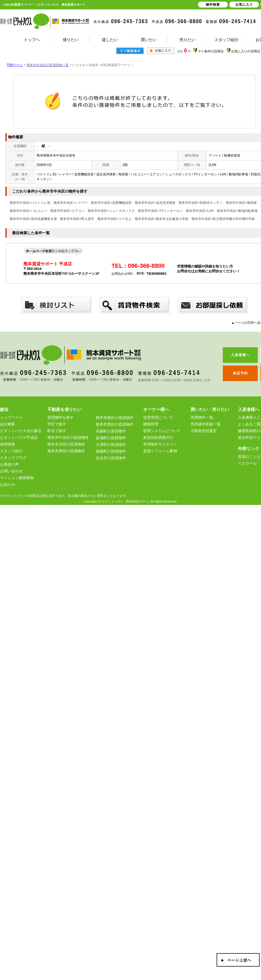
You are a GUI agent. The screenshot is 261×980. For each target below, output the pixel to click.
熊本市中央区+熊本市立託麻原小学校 (162, 219)
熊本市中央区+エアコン (67, 211)
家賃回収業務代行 (158, 437)
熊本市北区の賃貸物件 (66, 444)
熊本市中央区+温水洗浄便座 (155, 203)
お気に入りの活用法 (246, 51)
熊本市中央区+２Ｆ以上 (114, 219)
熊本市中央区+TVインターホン (160, 211)
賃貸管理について (158, 417)
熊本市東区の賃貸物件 (66, 451)
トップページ (11, 417)
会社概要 (8, 424)
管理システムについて (162, 431)
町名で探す (57, 431)
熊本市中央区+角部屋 (241, 203)
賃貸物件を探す (61, 417)
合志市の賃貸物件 (111, 458)
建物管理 (151, 424)
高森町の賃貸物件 (111, 431)
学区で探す (57, 424)
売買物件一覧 (202, 417)
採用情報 (8, 444)
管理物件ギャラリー (160, 444)
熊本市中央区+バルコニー (28, 211)
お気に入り (244, 5)
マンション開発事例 (17, 478)
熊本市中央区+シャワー (71, 203)
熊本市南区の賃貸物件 (115, 418)
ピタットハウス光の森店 (21, 431)
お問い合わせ (11, 471)
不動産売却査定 (204, 431)
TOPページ (15, 65)
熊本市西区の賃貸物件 (115, 424)
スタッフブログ (13, 458)
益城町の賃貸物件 (111, 438)
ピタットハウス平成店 (19, 437)
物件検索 (213, 5)
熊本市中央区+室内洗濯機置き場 (33, 219)
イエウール (247, 463)
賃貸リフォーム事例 (160, 451)
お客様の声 (9, 464)
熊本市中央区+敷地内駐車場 (237, 211)
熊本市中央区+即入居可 (77, 219)
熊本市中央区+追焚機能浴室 (111, 203)
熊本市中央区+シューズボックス (111, 211)
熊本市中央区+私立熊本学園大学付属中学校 (223, 219)
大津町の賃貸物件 (111, 444)
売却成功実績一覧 (206, 424)
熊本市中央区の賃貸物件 (68, 437)
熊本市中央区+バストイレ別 (30, 203)
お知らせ (8, 484)
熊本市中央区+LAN (200, 211)
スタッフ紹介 (11, 451)
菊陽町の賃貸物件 (111, 451)
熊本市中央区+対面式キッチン (201, 203)
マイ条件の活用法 (211, 51)
